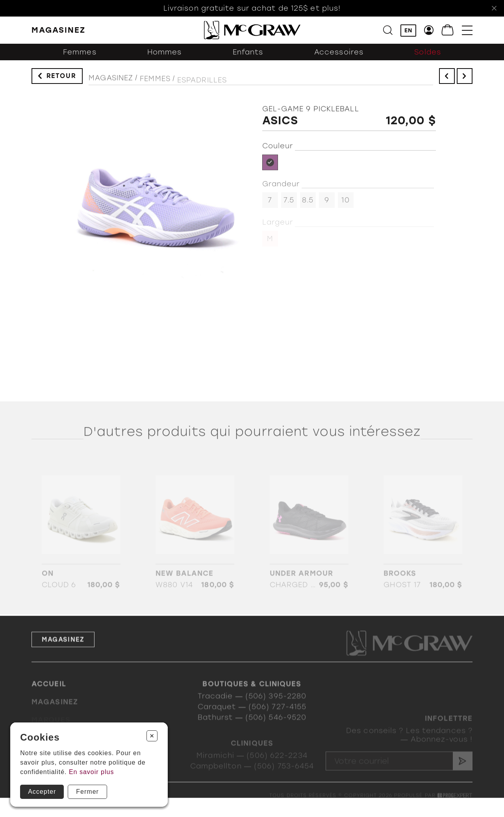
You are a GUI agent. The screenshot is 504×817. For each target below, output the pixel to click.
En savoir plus (92, 772)
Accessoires (339, 57)
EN (408, 31)
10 (345, 203)
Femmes (80, 57)
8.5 (308, 203)
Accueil (49, 693)
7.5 (289, 203)
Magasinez (111, 82)
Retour (61, 78)
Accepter (42, 792)
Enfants (248, 57)
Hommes (165, 57)
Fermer (87, 792)
